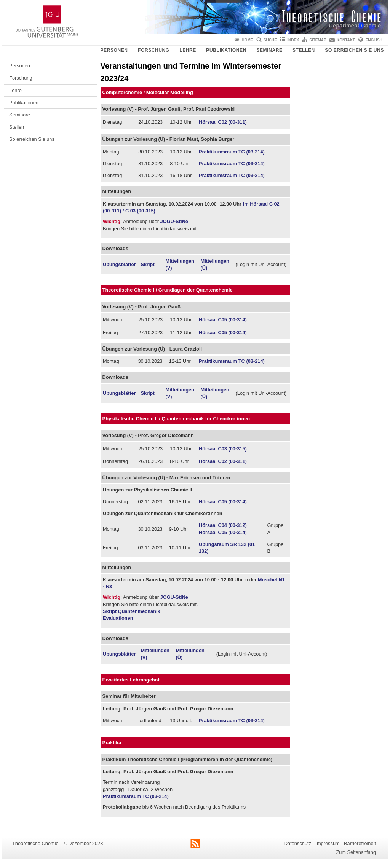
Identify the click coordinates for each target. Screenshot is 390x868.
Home (248, 40)
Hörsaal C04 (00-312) (223, 525)
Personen (114, 50)
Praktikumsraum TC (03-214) (232, 152)
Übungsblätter (119, 264)
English (374, 40)
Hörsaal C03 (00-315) (223, 449)
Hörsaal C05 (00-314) (223, 320)
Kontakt (346, 40)
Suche (270, 40)
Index (293, 40)
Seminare (269, 50)
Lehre (188, 50)
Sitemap (318, 40)
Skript (147, 264)
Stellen (304, 50)
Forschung (154, 50)
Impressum (327, 843)
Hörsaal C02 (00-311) (223, 122)
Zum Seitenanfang (356, 852)
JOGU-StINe (174, 221)
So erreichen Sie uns (354, 50)
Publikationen (226, 50)
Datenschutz (298, 843)
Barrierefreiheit (360, 843)
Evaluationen (118, 618)
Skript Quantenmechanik (132, 611)
